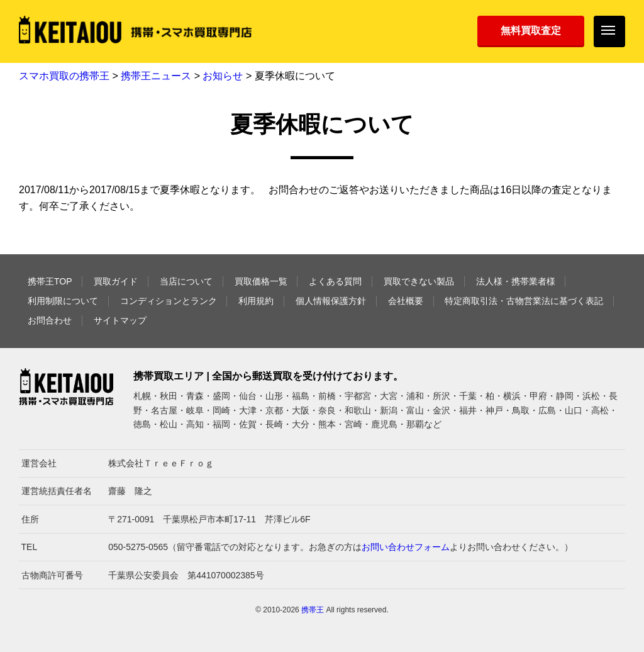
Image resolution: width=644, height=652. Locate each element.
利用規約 (256, 301)
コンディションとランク (169, 301)
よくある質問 (335, 281)
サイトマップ (120, 320)
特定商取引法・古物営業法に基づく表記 (524, 301)
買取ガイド (116, 281)
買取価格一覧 (261, 281)
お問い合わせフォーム (406, 547)
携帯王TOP (50, 281)
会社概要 (406, 301)
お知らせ (223, 76)
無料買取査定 (531, 31)
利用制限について (63, 301)
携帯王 (313, 610)
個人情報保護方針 (331, 301)
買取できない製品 (419, 281)
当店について (186, 281)
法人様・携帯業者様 (516, 281)
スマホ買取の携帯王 (64, 76)
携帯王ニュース (156, 76)
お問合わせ (50, 320)
